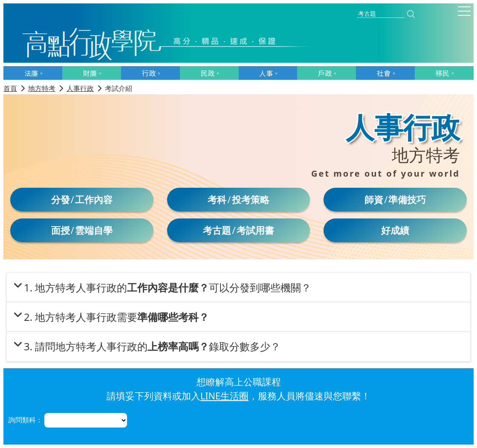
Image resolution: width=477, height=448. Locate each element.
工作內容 (94, 199)
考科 (217, 199)
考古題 (217, 230)
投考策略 (251, 199)
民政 (208, 73)
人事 (266, 73)
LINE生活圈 (224, 396)
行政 (149, 73)
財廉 (90, 73)
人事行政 (80, 88)
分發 (61, 199)
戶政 (325, 73)
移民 (442, 73)
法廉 (31, 73)
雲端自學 (94, 230)
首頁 (10, 88)
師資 (374, 199)
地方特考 (42, 88)
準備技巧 (407, 199)
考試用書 (255, 230)
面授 (61, 230)
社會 (384, 73)
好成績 (395, 230)
